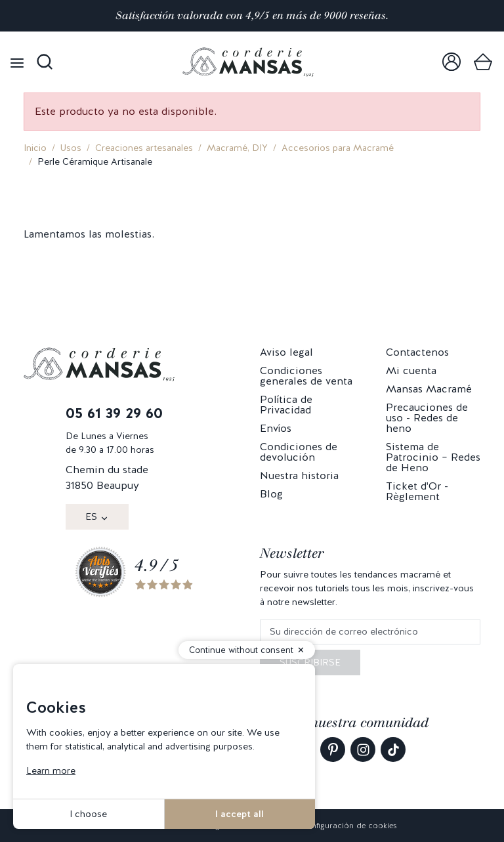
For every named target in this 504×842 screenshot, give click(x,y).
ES (91, 516)
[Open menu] (17, 62)
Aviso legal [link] (286, 352)
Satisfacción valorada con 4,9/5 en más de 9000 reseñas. (252, 15)
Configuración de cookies (349, 826)
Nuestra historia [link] (299, 475)
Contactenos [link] (417, 352)
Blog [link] (271, 494)
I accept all (240, 814)
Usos (71, 148)
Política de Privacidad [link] (286, 405)
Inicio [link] (35, 148)
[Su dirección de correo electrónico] (370, 632)
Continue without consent (241, 650)
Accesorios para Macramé (338, 148)
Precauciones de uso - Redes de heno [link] (427, 418)
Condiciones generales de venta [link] (306, 376)
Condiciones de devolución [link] (299, 452)
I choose (88, 814)
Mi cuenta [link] (411, 370)
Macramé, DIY (237, 148)
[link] (451, 62)
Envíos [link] (276, 428)
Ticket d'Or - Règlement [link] (417, 491)
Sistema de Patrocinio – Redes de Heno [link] (433, 457)
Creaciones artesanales (144, 148)
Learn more (51, 770)
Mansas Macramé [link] (429, 389)
